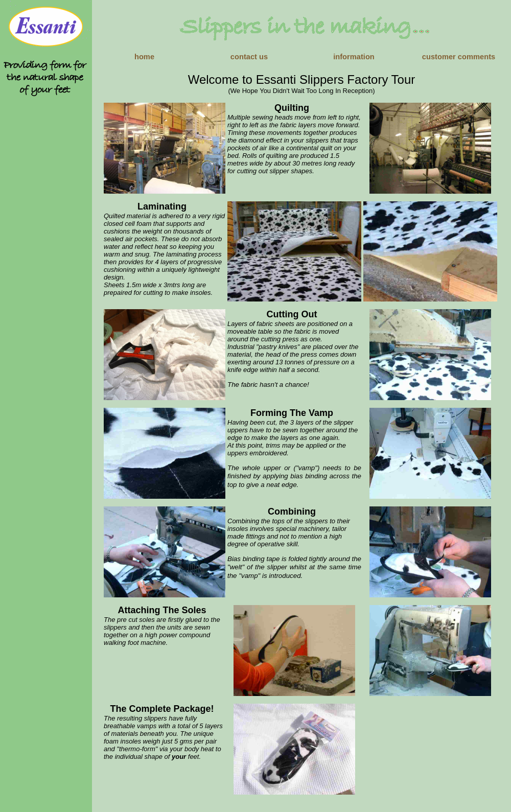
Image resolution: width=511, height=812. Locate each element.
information (354, 57)
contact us (249, 57)
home (144, 57)
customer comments (459, 57)
